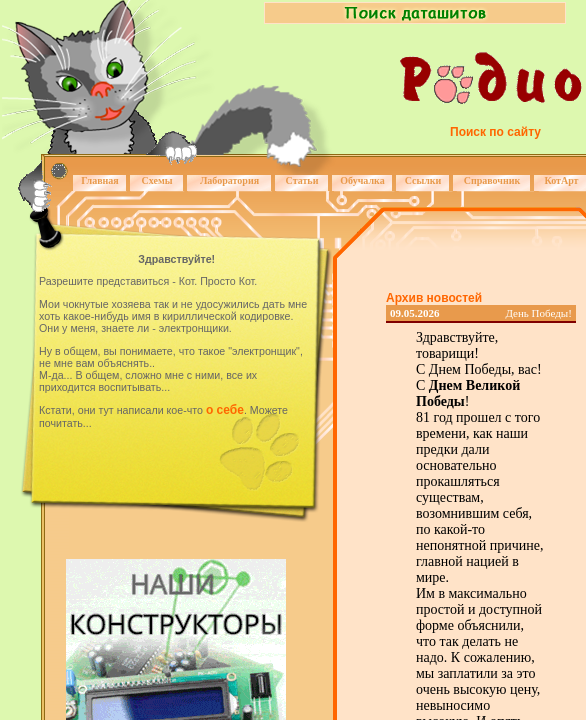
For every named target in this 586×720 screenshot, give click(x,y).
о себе (225, 410)
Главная (99, 180)
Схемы (156, 180)
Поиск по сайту (495, 132)
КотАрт (561, 180)
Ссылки (423, 180)
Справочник (492, 180)
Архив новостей (434, 298)
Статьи (302, 180)
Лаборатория (229, 180)
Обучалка (362, 180)
